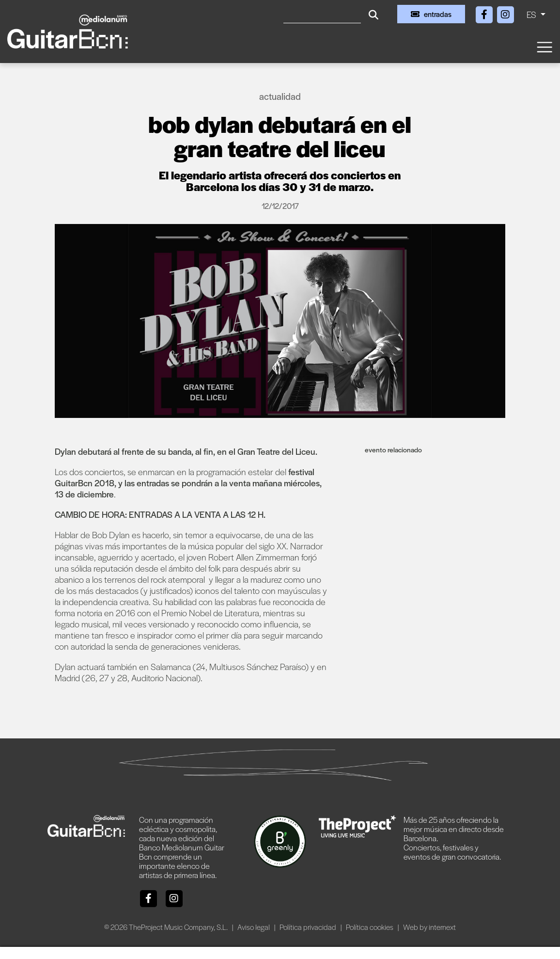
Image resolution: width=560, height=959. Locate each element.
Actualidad (280, 96)
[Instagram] (505, 13)
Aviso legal (254, 927)
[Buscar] (322, 14)
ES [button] (532, 14)
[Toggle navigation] (544, 46)
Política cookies (370, 927)
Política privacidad (309, 927)
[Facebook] (485, 13)
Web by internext (429, 927)
